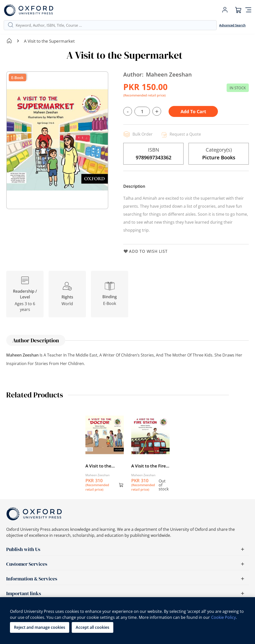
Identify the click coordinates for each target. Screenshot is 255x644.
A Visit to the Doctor (98, 466)
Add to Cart (193, 111)
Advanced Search (232, 25)
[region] (127, 621)
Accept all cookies (93, 627)
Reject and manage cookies (40, 627)
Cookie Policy (223, 617)
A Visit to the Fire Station (149, 466)
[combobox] (114, 25)
